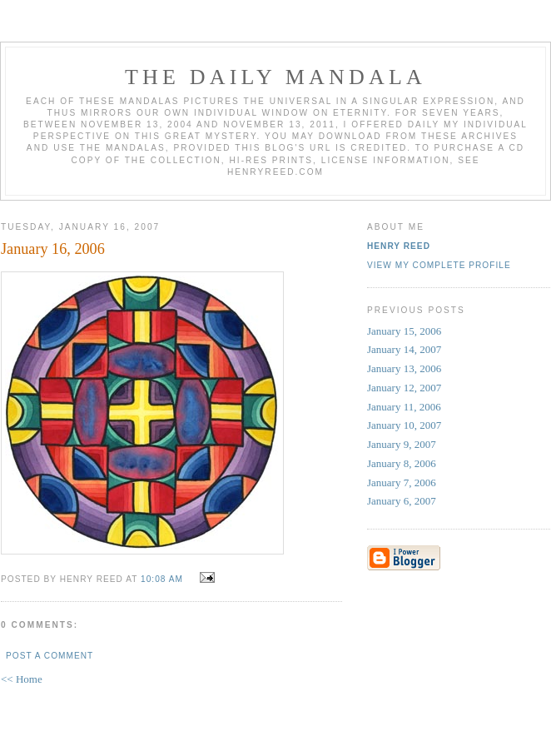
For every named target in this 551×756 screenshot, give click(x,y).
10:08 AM (162, 579)
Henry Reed (399, 246)
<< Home (22, 679)
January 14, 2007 (404, 349)
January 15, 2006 (404, 331)
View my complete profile (439, 265)
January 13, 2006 (404, 368)
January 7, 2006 (402, 482)
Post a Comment (50, 656)
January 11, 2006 (404, 407)
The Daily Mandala (275, 77)
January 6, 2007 (402, 501)
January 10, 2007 (404, 425)
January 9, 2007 (402, 444)
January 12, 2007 (404, 388)
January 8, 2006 (402, 463)
